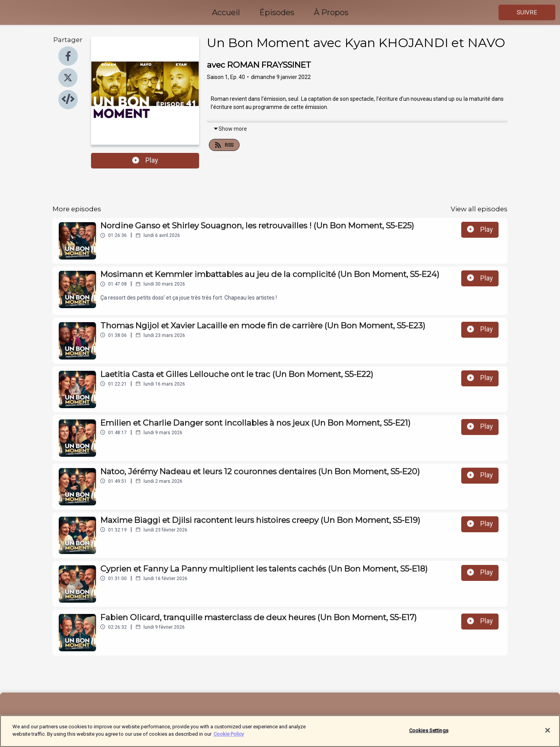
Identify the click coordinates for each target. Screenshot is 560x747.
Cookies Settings (429, 737)
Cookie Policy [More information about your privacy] (229, 741)
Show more (230, 129)
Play (145, 160)
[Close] (548, 737)
